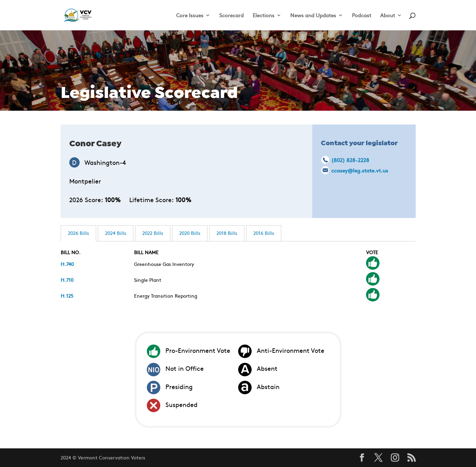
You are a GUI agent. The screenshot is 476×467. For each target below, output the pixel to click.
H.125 (67, 296)
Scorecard (231, 16)
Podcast (362, 16)
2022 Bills (153, 233)
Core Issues (190, 16)
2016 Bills (264, 233)
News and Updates (313, 16)
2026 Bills (78, 233)
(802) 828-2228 (350, 160)
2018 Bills (227, 233)
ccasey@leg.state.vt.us (360, 170)
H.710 (67, 280)
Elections (264, 16)
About (388, 16)
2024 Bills (116, 233)
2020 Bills (190, 233)
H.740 (67, 264)
